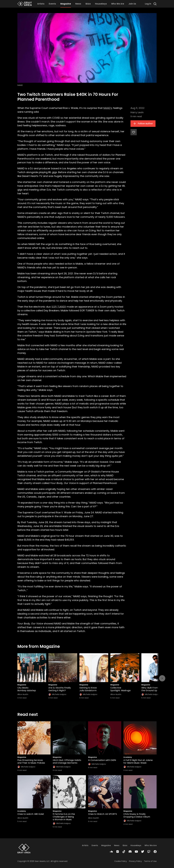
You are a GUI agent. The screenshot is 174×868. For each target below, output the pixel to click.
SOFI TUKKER (59, 307)
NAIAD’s (108, 108)
